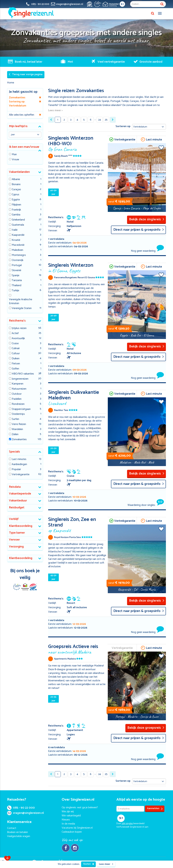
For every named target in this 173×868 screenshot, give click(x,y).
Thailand (17, 286)
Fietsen (16, 364)
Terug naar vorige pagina (26, 74)
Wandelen (17, 429)
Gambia (16, 215)
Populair (16, 470)
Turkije (15, 291)
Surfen (15, 419)
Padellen (17, 399)
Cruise (15, 344)
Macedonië (18, 245)
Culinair (16, 349)
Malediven (17, 250)
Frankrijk (16, 210)
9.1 (122, 4)
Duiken (16, 359)
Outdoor (17, 394)
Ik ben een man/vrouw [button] (24, 147)
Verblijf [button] (14, 519)
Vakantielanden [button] (19, 172)
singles (127, 824)
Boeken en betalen (17, 832)
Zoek (162, 4)
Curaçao (16, 190)
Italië (15, 230)
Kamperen (18, 384)
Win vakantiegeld (71, 816)
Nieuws (66, 820)
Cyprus (16, 195)
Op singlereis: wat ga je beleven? (80, 807)
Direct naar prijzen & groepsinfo (139, 230)
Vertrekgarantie (21, 475)
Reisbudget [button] (17, 508)
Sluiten (89, 864)
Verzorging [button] (16, 547)
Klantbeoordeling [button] (21, 526)
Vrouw (15, 160)
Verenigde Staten (22, 308)
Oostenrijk (18, 260)
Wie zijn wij (68, 812)
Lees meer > (55, 111)
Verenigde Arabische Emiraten (21, 302)
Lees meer (106, 864)
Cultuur (16, 354)
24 (100, 120)
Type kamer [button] (17, 533)
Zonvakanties (19, 440)
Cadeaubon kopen (72, 832)
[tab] (25, 127)
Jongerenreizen (20, 379)
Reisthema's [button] (17, 321)
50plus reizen (19, 328)
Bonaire (16, 185)
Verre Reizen (19, 424)
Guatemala (18, 225)
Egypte (16, 200)
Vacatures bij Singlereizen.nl (77, 828)
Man (14, 155)
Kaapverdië (18, 235)
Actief (15, 333)
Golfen (15, 369)
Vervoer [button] (14, 540)
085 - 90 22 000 (21, 808)
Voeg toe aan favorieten (161, 148)
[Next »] (113, 120)
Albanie (16, 179)
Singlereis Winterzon (77, 267)
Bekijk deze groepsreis (146, 728)
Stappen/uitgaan (21, 409)
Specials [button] (14, 452)
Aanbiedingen (19, 464)
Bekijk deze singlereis (147, 219)
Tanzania (17, 281)
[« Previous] (51, 120)
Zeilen (15, 435)
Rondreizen (18, 404)
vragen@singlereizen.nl (25, 813)
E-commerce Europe (17, 587)
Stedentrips (18, 414)
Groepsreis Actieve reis (77, 649)
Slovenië (16, 271)
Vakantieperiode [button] (20, 494)
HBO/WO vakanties (23, 374)
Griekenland (18, 220)
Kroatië (16, 240)
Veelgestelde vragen (19, 836)
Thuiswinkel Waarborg (25, 587)
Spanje (16, 276)
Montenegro (19, 255)
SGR (33, 587)
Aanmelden (155, 809)
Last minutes (19, 459)
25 (106, 120)
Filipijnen (16, 205)
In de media (68, 824)
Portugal (17, 265)
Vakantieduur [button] (18, 501)
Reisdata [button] (15, 487)
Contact (12, 828)
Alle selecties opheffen (22, 115)
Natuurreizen (19, 389)
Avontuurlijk (18, 339)
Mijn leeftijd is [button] (18, 126)
